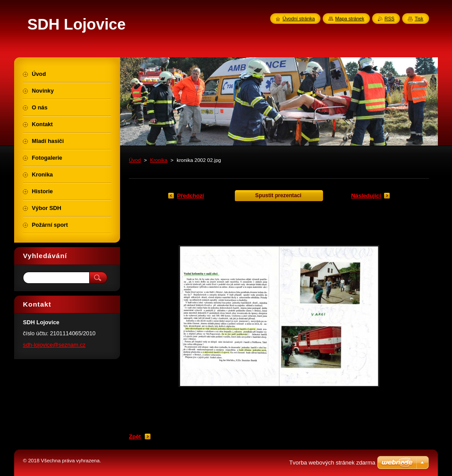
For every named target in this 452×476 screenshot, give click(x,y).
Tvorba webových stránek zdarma (332, 463)
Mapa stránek (350, 19)
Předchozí (190, 196)
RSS (389, 19)
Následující (366, 196)
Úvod (135, 160)
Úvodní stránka (299, 19)
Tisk (419, 19)
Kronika (159, 160)
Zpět (135, 437)
